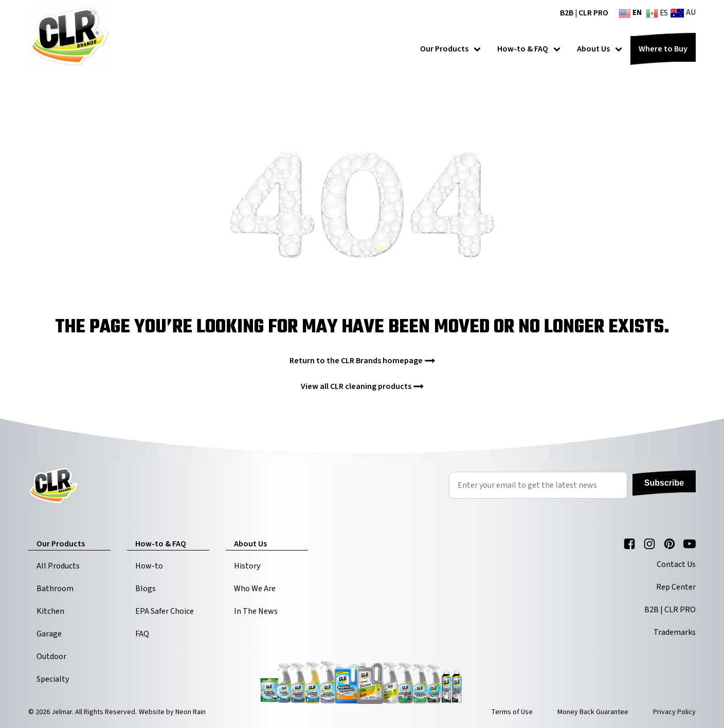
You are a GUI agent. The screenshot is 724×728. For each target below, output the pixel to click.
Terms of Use (512, 712)
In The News (256, 611)
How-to (149, 566)
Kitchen (50, 611)
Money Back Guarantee (593, 712)
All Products (58, 566)
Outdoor (51, 656)
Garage (49, 634)
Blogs (146, 589)
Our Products (450, 49)
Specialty (53, 679)
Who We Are (255, 589)
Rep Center (676, 587)
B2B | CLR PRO (584, 13)
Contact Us (676, 564)
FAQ (142, 634)
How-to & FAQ (529, 49)
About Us (600, 49)
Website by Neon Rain (172, 712)
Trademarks (675, 632)
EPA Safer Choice (165, 611)
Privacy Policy (674, 712)
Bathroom (55, 589)
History (247, 566)
